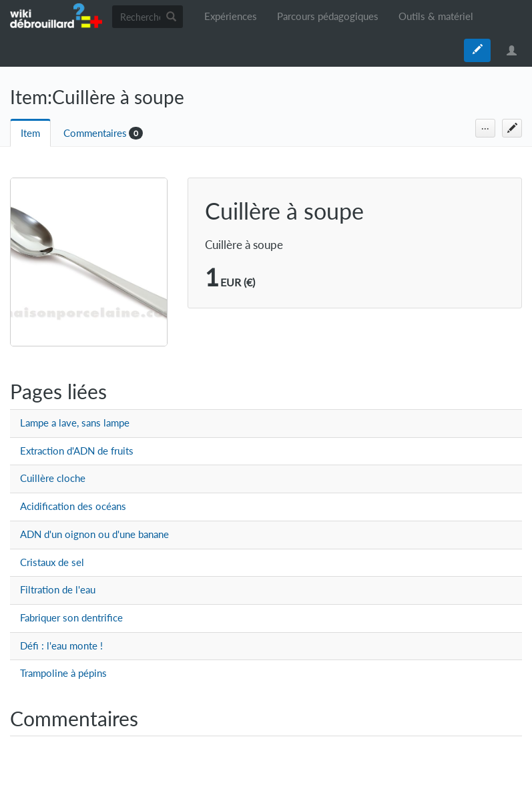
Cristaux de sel (52, 562)
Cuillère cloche (53, 478)
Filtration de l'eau (58, 590)
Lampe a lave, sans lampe (75, 423)
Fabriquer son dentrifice (71, 618)
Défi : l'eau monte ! (61, 646)
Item (30, 133)
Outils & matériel (436, 16)
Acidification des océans (73, 506)
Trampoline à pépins (63, 673)
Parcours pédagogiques (328, 16)
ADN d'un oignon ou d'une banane (94, 534)
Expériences (231, 16)
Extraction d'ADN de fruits (77, 451)
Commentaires (95, 133)
